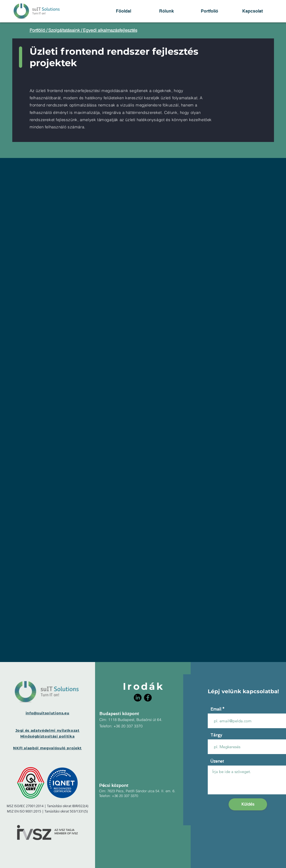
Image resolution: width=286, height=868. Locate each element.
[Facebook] (148, 698)
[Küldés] (248, 804)
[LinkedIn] (138, 698)
